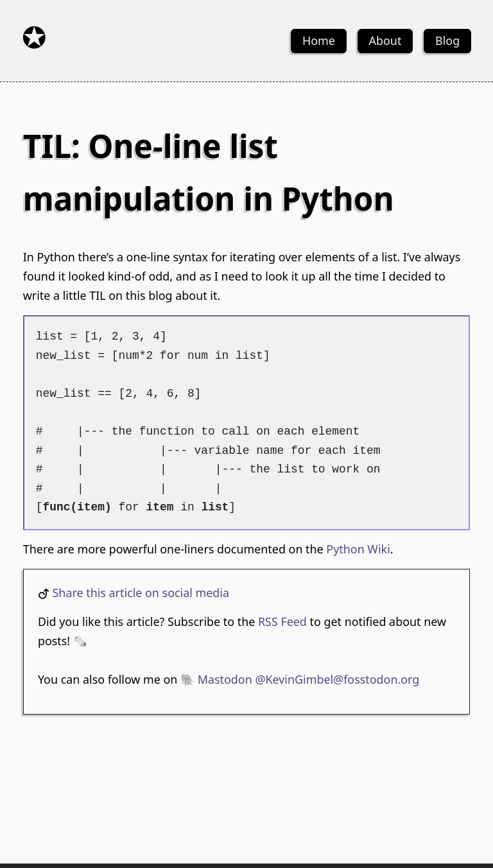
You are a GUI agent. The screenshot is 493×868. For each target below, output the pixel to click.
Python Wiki (358, 549)
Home (319, 40)
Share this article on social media (141, 593)
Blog (447, 40)
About (385, 40)
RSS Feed (282, 621)
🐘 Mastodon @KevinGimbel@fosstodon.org (300, 679)
